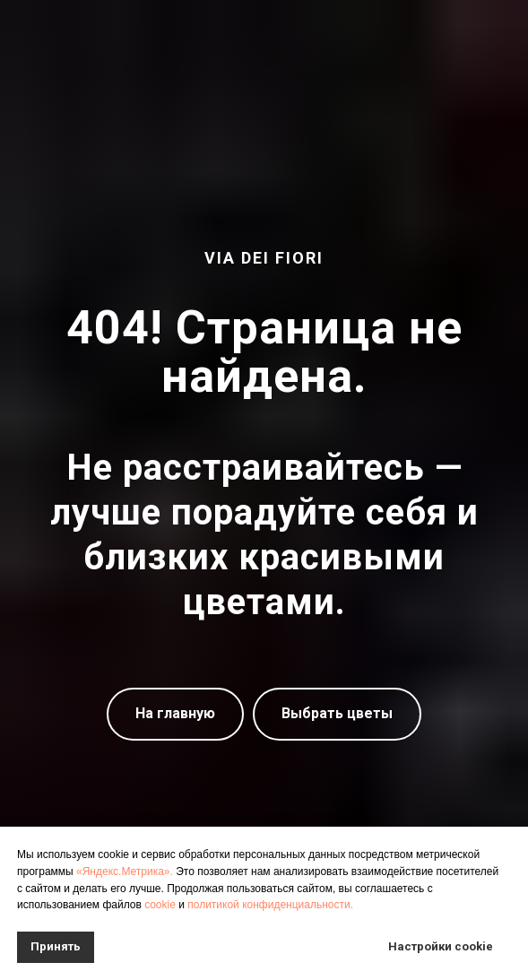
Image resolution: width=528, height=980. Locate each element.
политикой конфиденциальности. (270, 904)
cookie (160, 904)
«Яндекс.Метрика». (125, 871)
